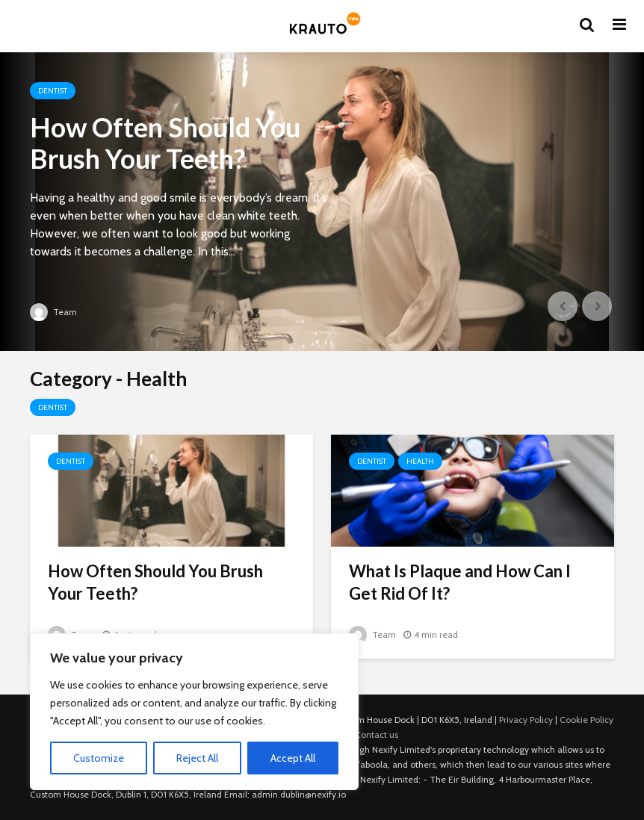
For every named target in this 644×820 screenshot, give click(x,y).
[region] (194, 712)
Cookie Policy (586, 720)
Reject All (197, 758)
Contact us (377, 734)
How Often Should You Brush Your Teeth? (165, 143)
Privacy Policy (526, 720)
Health (420, 461)
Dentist (53, 91)
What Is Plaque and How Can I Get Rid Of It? (460, 582)
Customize (99, 758)
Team (53, 312)
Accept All (293, 758)
